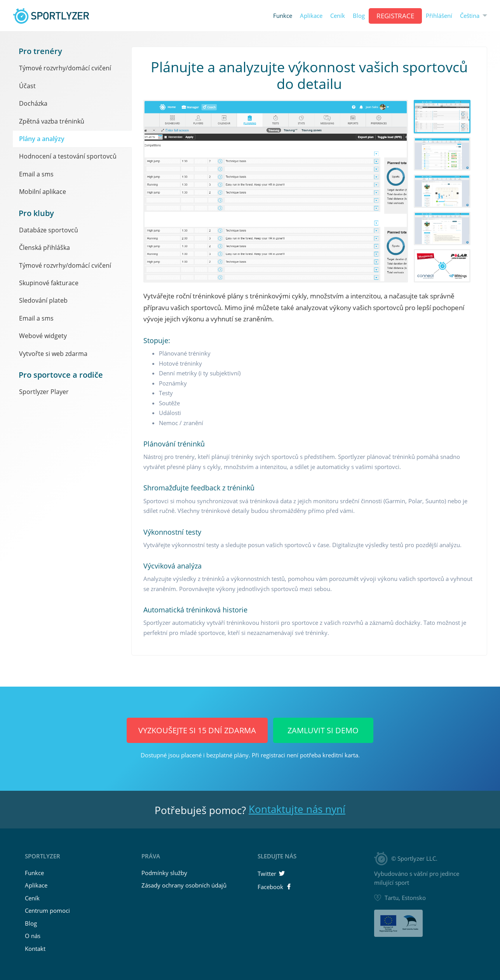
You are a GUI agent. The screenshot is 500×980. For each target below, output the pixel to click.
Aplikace (311, 16)
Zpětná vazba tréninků (52, 121)
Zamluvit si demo (323, 730)
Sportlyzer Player (44, 392)
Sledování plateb (43, 300)
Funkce (283, 16)
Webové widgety (43, 336)
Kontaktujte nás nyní (297, 809)
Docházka (33, 103)
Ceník (338, 16)
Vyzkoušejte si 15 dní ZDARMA (197, 730)
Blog (359, 16)
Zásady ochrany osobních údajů (184, 885)
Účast (27, 86)
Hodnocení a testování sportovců (68, 156)
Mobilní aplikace (43, 192)
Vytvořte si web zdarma (53, 354)
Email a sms (36, 174)
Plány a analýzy (42, 139)
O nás (33, 936)
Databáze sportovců (49, 230)
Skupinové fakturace (49, 283)
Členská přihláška (44, 248)
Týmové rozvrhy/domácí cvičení (65, 68)
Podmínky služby (164, 873)
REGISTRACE (395, 16)
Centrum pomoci (47, 910)
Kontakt (35, 949)
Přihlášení (439, 16)
